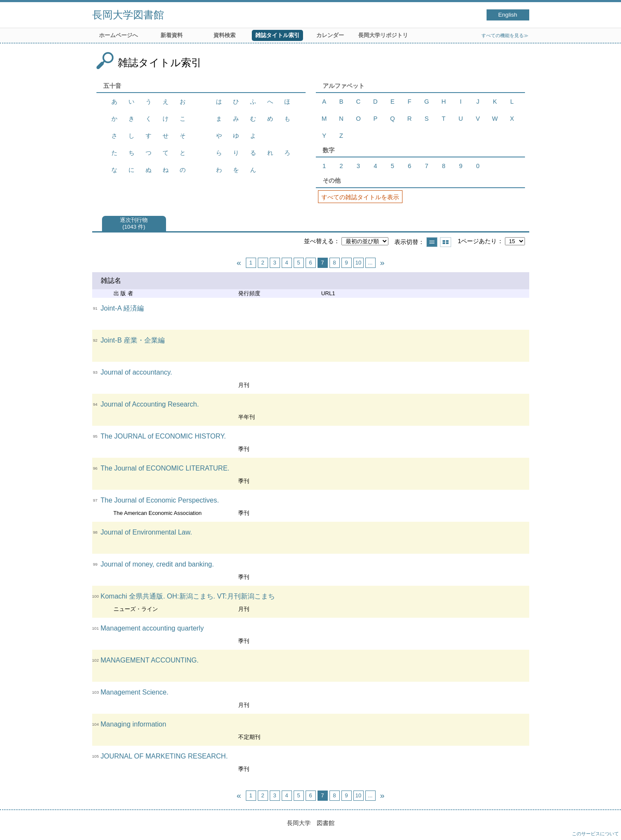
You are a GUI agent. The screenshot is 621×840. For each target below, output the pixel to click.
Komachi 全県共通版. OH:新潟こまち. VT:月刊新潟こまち (188, 596)
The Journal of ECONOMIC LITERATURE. (165, 468)
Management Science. (135, 692)
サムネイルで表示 (446, 242)
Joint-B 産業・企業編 (133, 340)
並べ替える (319, 241)
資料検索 (224, 35)
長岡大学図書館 (128, 15)
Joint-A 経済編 (122, 308)
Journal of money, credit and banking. (157, 564)
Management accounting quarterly (152, 628)
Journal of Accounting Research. (150, 404)
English (508, 15)
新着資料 (172, 35)
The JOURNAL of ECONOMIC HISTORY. (163, 436)
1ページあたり (477, 241)
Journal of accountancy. (137, 372)
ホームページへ (118, 35)
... (370, 263)
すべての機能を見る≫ (505, 35)
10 (358, 263)
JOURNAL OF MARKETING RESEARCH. (164, 756)
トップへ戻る (606, 825)
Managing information (134, 724)
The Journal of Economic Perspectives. (160, 500)
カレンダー (330, 35)
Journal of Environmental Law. (146, 532)
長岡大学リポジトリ (383, 35)
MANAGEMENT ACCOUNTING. (150, 660)
